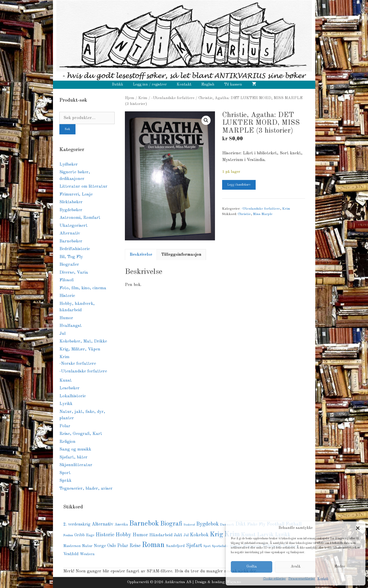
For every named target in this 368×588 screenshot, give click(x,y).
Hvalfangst (71, 326)
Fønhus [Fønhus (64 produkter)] (68, 536)
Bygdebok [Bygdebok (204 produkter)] (208, 524)
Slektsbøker (71, 202)
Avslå (296, 567)
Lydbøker (69, 164)
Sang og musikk (75, 449)
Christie (244, 214)
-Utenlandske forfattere (173, 98)
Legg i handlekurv (239, 185)
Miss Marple (263, 214)
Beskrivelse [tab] (141, 255)
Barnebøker (71, 241)
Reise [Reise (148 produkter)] (135, 546)
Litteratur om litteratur (83, 186)
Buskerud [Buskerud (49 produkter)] (189, 525)
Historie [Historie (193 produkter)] (105, 535)
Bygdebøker (71, 210)
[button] (358, 528)
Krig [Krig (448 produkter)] (217, 534)
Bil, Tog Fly (71, 257)
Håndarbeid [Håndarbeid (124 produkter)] (161, 535)
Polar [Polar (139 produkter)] (123, 546)
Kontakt (323, 579)
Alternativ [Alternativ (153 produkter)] (102, 524)
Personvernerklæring (302, 579)
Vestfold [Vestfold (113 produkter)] (71, 554)
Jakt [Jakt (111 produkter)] (178, 535)
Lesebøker (69, 388)
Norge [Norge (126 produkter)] (100, 546)
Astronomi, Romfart (80, 218)
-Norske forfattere (78, 364)
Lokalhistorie (73, 396)
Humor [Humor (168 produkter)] (140, 535)
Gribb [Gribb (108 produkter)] (79, 535)
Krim (143, 98)
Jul (62, 334)
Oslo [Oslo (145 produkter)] (112, 546)
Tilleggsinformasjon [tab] (181, 255)
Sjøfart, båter (73, 457)
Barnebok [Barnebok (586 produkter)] (144, 524)
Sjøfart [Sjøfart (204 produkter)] (194, 546)
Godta (252, 567)
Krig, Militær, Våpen (80, 349)
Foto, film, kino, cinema (83, 288)
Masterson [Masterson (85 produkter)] (72, 546)
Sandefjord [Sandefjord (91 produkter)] (175, 546)
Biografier (69, 265)
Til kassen (233, 85)
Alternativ (70, 233)
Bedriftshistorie (75, 249)
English (208, 85)
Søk (67, 129)
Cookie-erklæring (274, 579)
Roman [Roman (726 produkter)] (153, 545)
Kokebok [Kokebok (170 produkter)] (199, 535)
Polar (65, 426)
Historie (67, 296)
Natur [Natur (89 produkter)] (87, 546)
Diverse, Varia (74, 272)
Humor (66, 318)
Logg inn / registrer (150, 85)
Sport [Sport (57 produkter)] (207, 546)
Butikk (117, 85)
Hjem (130, 98)
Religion (67, 442)
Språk (65, 481)
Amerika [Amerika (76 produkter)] (121, 525)
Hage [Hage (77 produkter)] (90, 535)
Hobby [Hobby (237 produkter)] (123, 535)
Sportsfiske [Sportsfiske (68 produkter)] (220, 546)
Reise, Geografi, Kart (81, 434)
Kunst (66, 381)
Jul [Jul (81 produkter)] (186, 535)
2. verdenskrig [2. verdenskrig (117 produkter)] (77, 524)
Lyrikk (66, 404)
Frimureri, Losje (76, 194)
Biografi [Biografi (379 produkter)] (171, 524)
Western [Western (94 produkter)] (87, 554)
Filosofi (67, 280)
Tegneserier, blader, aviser (86, 489)
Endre (340, 567)
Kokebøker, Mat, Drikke (83, 341)
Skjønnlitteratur (76, 465)
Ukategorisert (73, 226)
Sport (65, 473)
